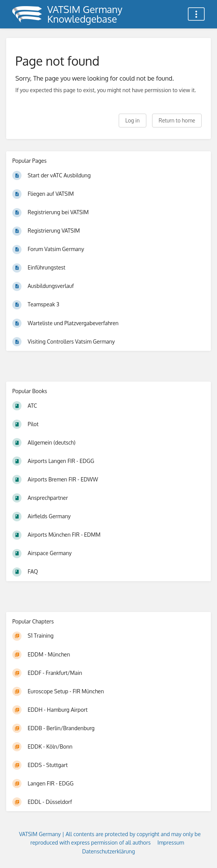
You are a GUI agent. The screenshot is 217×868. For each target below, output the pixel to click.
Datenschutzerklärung (109, 851)
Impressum (171, 842)
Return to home (177, 120)
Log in (132, 120)
